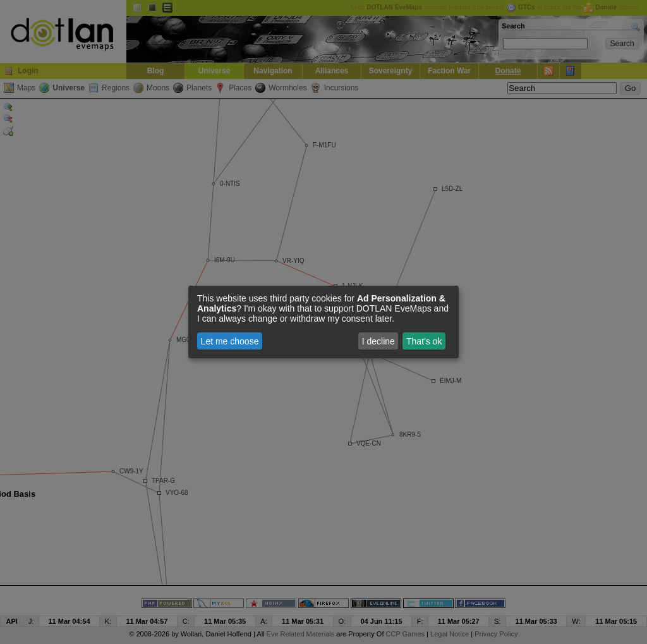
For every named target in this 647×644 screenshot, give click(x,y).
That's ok (424, 341)
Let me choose (230, 341)
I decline (378, 341)
